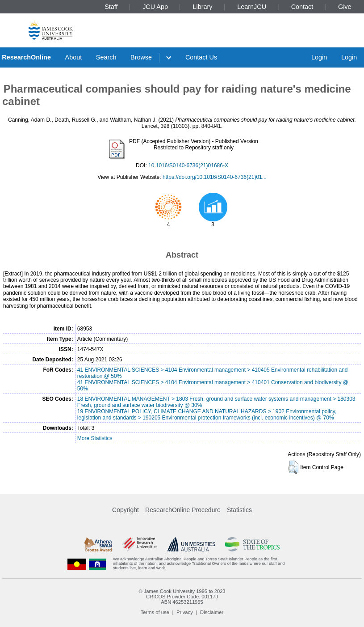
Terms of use (155, 612)
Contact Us (201, 57)
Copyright (126, 510)
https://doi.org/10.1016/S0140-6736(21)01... (215, 177)
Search (106, 57)
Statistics (239, 510)
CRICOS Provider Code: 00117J (182, 597)
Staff (111, 7)
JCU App (155, 7)
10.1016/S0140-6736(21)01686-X (188, 165)
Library (203, 7)
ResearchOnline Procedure (183, 510)
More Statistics (95, 438)
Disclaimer (212, 612)
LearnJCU (252, 7)
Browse (141, 57)
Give (345, 7)
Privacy (185, 612)
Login (319, 57)
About (74, 57)
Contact (302, 7)
